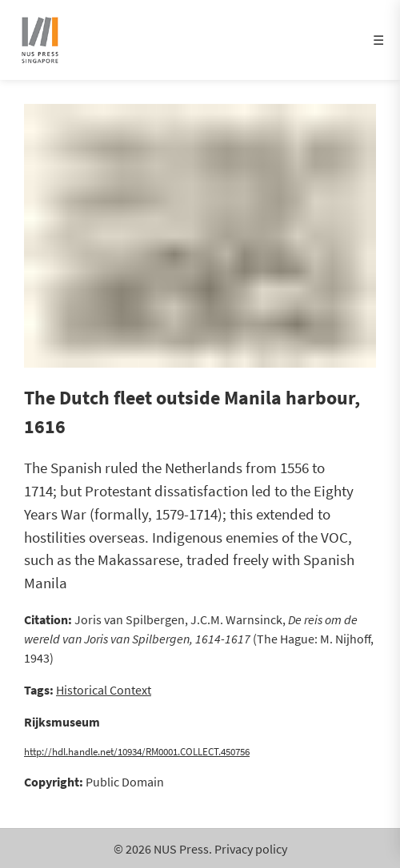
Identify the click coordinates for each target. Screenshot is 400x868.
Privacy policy (251, 849)
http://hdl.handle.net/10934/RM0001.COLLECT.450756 (137, 751)
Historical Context (104, 690)
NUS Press (181, 849)
